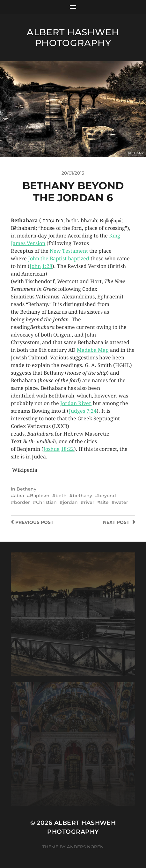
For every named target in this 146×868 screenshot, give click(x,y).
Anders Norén (85, 847)
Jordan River (76, 403)
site (105, 502)
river (89, 502)
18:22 (67, 449)
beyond (107, 496)
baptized (79, 259)
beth (61, 496)
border (22, 502)
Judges (77, 411)
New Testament (69, 251)
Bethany (26, 489)
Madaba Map (93, 350)
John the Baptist (47, 259)
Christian (46, 502)
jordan (70, 502)
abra (19, 496)
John (35, 266)
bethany (82, 496)
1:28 (47, 266)
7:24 (91, 411)
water (121, 502)
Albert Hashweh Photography (73, 37)
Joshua (51, 449)
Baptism (40, 496)
